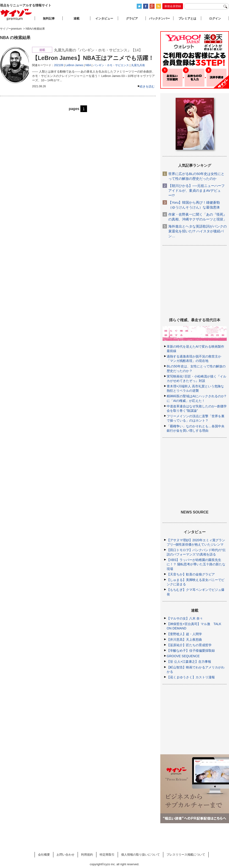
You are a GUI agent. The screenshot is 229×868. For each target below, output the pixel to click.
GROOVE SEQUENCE (183, 656)
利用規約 (87, 855)
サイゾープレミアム (16, 15)
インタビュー (104, 18)
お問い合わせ (65, 855)
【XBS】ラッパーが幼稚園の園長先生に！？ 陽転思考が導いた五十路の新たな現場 (196, 564)
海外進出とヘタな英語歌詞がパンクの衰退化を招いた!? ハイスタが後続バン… (198, 231)
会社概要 (44, 855)
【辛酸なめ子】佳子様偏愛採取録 (191, 651)
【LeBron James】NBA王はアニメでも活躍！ (93, 58)
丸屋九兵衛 (138, 65)
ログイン (215, 18)
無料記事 (49, 18)
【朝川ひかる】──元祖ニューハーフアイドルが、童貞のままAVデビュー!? (196, 190)
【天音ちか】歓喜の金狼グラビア (191, 574)
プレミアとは (187, 18)
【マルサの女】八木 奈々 (185, 618)
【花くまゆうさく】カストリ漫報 (191, 677)
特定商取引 (107, 855)
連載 (76, 18)
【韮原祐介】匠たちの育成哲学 (189, 645)
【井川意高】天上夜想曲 (184, 640)
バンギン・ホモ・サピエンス (111, 65)
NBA (88, 65)
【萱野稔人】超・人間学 (184, 634)
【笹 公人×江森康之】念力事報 (189, 662)
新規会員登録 (173, 6)
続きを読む (147, 86)
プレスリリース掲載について (186, 855)
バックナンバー (159, 18)
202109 (59, 65)
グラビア (132, 18)
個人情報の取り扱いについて (140, 855)
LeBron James (74, 65)
